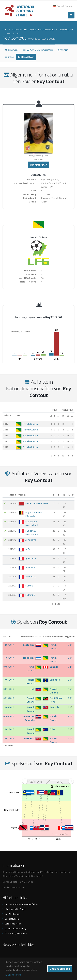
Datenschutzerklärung (15, 929)
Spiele (9, 57)
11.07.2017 (9, 658)
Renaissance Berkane (37, 503)
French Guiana (30, 424)
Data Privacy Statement (16, 933)
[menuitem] (48, 781)
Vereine (63, 50)
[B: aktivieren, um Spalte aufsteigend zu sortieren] (51, 416)
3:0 (70, 645)
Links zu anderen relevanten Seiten (21, 904)
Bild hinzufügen (38, 165)
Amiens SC (31, 567)
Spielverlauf (26, 57)
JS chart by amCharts (20, 331)
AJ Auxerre (31, 540)
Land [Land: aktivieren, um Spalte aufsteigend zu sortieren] (18, 415)
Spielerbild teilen (13, 924)
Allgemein (12, 50)
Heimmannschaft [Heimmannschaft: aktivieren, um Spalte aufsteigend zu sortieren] (31, 636)
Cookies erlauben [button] (60, 969)
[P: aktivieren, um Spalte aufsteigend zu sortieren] (73, 495)
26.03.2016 (9, 738)
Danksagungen (12, 919)
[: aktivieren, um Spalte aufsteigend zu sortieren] (5, 495)
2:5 (70, 689)
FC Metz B (30, 595)
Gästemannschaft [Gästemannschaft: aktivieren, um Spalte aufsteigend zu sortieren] (53, 636)
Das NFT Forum (12, 914)
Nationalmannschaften (38, 50)
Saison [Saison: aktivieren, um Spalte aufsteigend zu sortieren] (7, 415)
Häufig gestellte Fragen (15, 909)
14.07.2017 (9, 645)
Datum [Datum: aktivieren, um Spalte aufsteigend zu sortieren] (7, 636)
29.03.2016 (9, 729)
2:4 (70, 667)
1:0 (70, 698)
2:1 (70, 716)
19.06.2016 (9, 707)
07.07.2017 (9, 667)
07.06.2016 (9, 716)
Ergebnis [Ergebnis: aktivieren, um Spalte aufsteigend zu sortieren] (70, 636)
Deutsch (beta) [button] (63, 6)
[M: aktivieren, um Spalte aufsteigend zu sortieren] (70, 495)
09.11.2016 (9, 689)
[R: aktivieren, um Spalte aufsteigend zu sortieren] (64, 495)
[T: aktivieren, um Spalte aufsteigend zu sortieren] (58, 416)
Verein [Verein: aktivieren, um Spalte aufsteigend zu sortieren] (22, 495)
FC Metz (29, 586)
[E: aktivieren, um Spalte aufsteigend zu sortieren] (55, 416)
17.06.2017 (9, 680)
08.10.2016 (9, 698)
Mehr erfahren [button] (14, 975)
